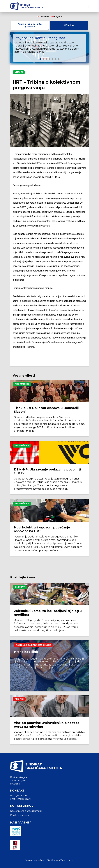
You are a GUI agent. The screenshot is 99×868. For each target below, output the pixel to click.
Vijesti (19, 72)
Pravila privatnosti (19, 815)
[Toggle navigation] (88, 6)
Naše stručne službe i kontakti (26, 811)
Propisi (19, 699)
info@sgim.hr (24, 799)
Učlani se (69, 25)
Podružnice (22, 384)
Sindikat (20, 587)
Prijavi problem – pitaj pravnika (30, 25)
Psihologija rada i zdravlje (33, 645)
